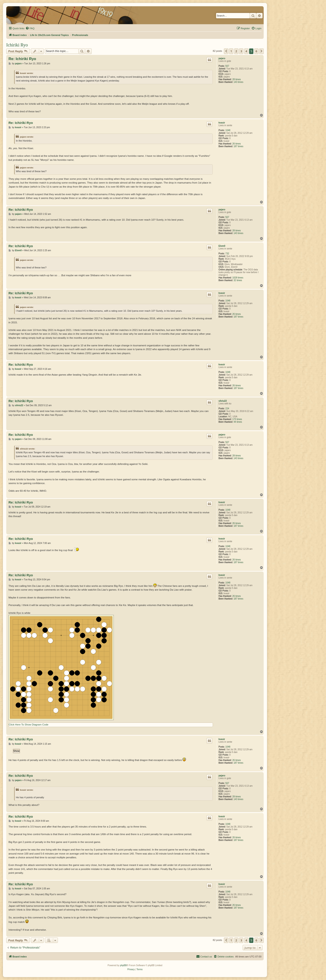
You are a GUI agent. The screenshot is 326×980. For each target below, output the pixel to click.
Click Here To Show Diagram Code (28, 725)
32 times (238, 280)
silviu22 (223, 401)
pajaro (222, 58)
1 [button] (231, 51)
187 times (238, 146)
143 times (238, 82)
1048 (228, 130)
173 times (237, 419)
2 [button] (236, 51)
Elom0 (222, 246)
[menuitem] (30, 28)
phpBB (123, 965)
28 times (237, 79)
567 (227, 66)
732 (227, 254)
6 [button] (256, 51)
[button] (226, 51)
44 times (238, 422)
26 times (237, 144)
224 (227, 409)
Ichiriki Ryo (17, 45)
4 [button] (246, 51)
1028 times (238, 278)
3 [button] (241, 51)
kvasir (222, 123)
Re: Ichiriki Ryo (22, 59)
